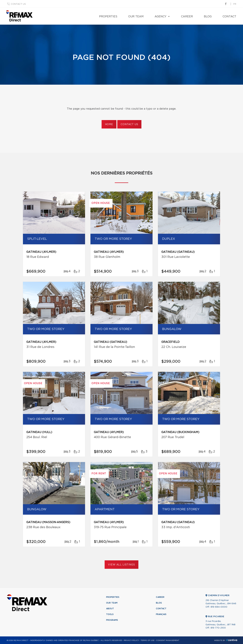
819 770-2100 (218, 628)
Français (161, 614)
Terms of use (147, 640)
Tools (110, 614)
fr (235, 4)
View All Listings (121, 565)
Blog (208, 17)
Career (187, 17)
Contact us (18, 4)
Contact (229, 17)
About (110, 609)
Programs (112, 620)
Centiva (232, 640)
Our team (136, 17)
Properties (108, 17)
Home (109, 124)
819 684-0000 (219, 607)
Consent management (168, 640)
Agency (160, 17)
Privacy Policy (131, 640)
